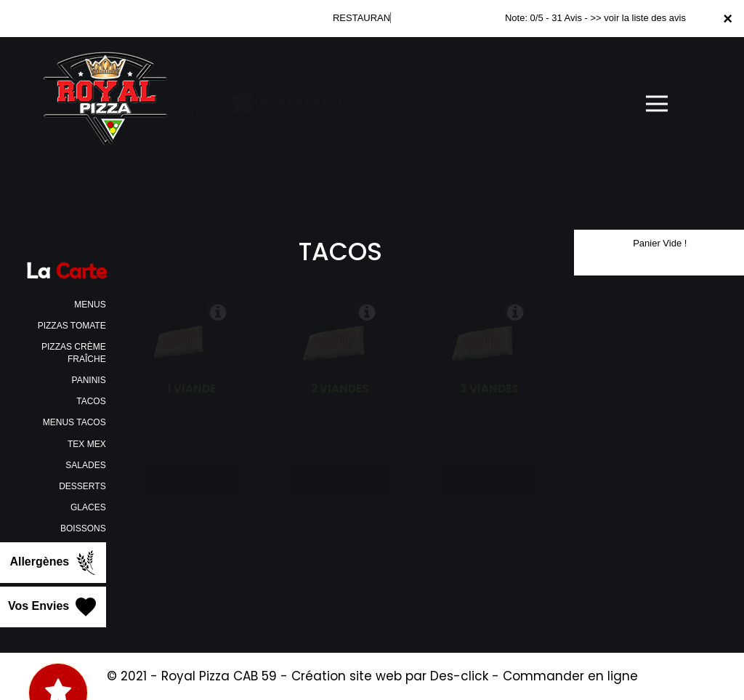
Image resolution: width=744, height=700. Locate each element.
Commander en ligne (570, 676)
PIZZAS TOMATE (72, 326)
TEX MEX (87, 444)
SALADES (85, 465)
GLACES (88, 507)
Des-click (459, 676)
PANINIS (89, 380)
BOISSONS (83, 528)
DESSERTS (82, 486)
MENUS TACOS (74, 422)
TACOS (91, 401)
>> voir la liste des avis (638, 18)
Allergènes (54, 563)
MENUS (90, 305)
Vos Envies (53, 607)
